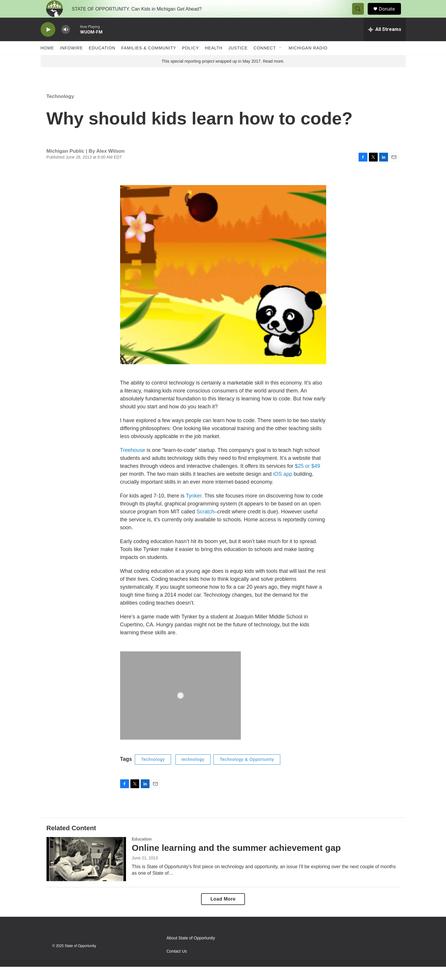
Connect (265, 61)
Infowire (72, 61)
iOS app (282, 487)
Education (102, 61)
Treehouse (133, 463)
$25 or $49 (307, 479)
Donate (391, 15)
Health (214, 61)
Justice (238, 61)
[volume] (66, 43)
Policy (190, 61)
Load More (223, 912)
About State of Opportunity (191, 951)
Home (47, 61)
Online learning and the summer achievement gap (236, 861)
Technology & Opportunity (247, 773)
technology (193, 773)
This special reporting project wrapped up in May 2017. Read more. (223, 74)
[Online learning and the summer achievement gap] (86, 872)
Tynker (194, 509)
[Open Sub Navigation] (281, 61)
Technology (60, 110)
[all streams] (385, 43)
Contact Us (177, 965)
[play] (48, 43)
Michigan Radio (308, 61)
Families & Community (149, 61)
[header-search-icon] (361, 16)
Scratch (205, 525)
